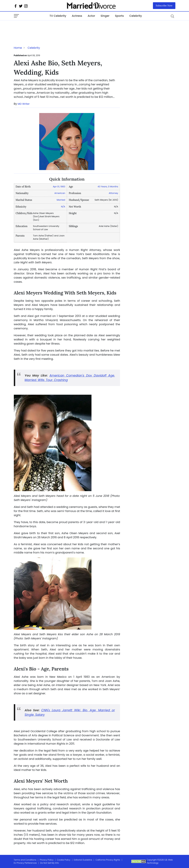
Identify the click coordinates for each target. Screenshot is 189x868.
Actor (91, 16)
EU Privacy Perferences (25, 863)
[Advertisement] (41, 27)
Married (61, 200)
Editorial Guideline (83, 860)
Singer (105, 16)
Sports (119, 16)
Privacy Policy (47, 860)
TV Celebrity (58, 16)
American (60, 193)
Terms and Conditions (25, 860)
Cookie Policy (64, 860)
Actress (77, 16)
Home (18, 48)
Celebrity (136, 16)
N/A (63, 207)
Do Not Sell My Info (50, 863)
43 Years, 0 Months (108, 187)
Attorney (113, 193)
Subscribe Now (164, 6)
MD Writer (24, 104)
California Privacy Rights (108, 860)
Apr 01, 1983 (59, 187)
